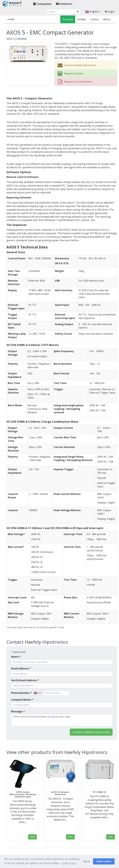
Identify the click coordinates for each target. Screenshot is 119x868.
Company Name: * (22, 700)
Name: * (16, 657)
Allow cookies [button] (104, 861)
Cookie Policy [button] (69, 863)
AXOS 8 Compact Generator (60, 793)
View (32, 837)
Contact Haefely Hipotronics (91, 732)
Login (110, 12)
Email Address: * (21, 668)
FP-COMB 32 (99, 792)
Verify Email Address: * (25, 680)
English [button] (93, 12)
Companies (42, 4)
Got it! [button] (87, 861)
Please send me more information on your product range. (62, 720)
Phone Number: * (22, 693)
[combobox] (38, 693)
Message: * (18, 711)
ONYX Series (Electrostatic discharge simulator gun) (23, 794)
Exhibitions (64, 4)
